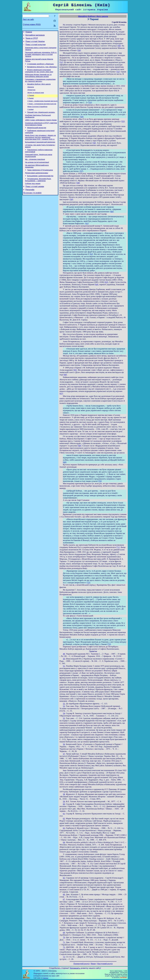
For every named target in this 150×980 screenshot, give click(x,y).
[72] (88, 583)
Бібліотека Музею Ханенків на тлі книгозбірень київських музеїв (38, 80)
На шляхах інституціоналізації (37, 174)
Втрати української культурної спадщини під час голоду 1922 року (39, 75)
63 (64, 828)
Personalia (30, 204)
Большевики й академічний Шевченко (40, 152)
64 (64, 842)
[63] (106, 282)
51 (64, 666)
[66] (65, 375)
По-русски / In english (32, 208)
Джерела (31, 92)
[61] (87, 224)
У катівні (30, 116)
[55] (123, 121)
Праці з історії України (35, 43)
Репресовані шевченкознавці (37, 185)
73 (64, 957)
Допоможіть (75, 968)
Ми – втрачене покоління (35, 171)
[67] (61, 394)
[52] (118, 72)
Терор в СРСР (32, 39)
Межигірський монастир (37, 136)
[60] (112, 212)
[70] (100, 481)
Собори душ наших (33, 197)
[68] (80, 446)
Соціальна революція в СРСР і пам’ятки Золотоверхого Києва (41, 132)
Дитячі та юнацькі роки (36, 98)
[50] (79, 50)
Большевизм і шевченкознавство (40, 189)
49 (64, 654)
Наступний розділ (105, 964)
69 (64, 933)
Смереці (45, 978)
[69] (65, 462)
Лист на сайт (28, 19)
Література (31, 95)
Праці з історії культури (36, 46)
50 (64, 659)
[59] (71, 199)
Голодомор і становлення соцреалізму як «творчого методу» (40, 85)
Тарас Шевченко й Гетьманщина (40, 182)
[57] (81, 171)
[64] (97, 284)
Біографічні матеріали (35, 36)
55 (64, 718)
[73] (109, 644)
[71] (118, 547)
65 (64, 878)
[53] (90, 102)
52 (64, 704)
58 (64, 794)
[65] (75, 370)
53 (64, 706)
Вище (93, 964)
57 (64, 754)
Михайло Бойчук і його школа (39, 89)
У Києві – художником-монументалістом (42, 110)
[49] (119, 46)
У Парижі (31, 101)
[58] (78, 183)
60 (64, 804)
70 (64, 937)
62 (64, 819)
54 (64, 713)
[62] (91, 254)
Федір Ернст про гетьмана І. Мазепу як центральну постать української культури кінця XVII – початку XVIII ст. (40, 147)
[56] (94, 143)
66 (64, 894)
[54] (82, 117)
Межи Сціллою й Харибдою (37, 113)
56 (64, 744)
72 (64, 947)
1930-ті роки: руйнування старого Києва (41, 128)
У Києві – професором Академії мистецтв (42, 107)
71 (64, 942)
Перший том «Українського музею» (41, 120)
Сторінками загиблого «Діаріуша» (41, 67)
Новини (29, 32)
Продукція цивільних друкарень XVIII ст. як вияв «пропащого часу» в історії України (41, 57)
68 (64, 918)
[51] (61, 62)
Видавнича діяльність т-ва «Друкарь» (42, 70)
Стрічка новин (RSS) (32, 24)
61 (64, 814)
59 (64, 801)
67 (64, 899)
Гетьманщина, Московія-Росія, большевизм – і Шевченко (38, 193)
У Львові (30, 104)
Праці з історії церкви (35, 200)
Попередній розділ (82, 964)
